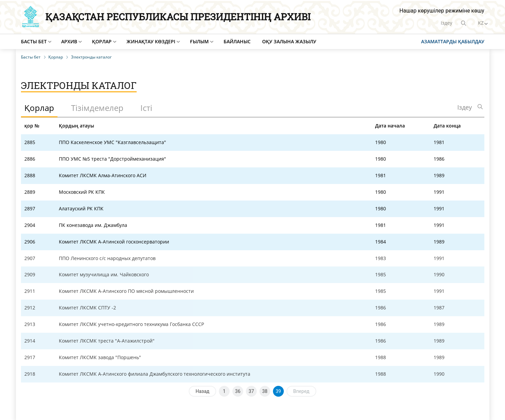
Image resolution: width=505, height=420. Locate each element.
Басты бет (34, 41)
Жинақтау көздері (151, 41)
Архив (69, 41)
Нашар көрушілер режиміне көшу (442, 11)
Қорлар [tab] (39, 108)
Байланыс (237, 41)
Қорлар (102, 41)
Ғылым (199, 41)
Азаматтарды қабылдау (453, 41)
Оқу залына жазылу (289, 41)
